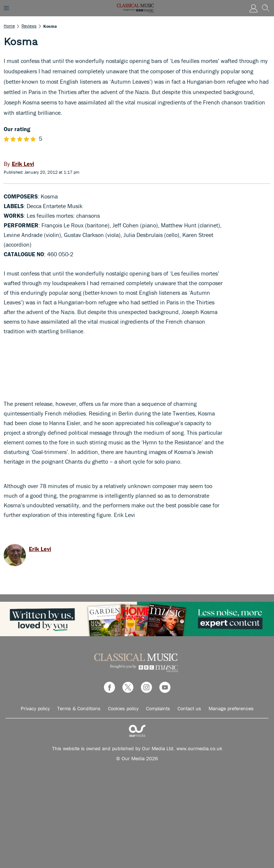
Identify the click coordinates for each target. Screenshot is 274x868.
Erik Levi (40, 549)
